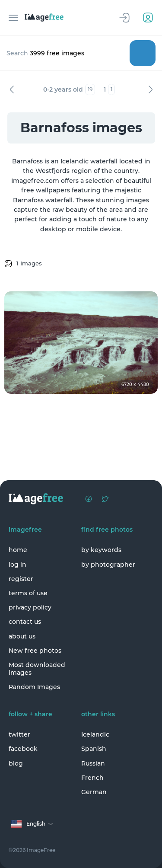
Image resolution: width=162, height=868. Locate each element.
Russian (93, 763)
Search (143, 53)
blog (16, 763)
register (21, 579)
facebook (23, 749)
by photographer (108, 565)
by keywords (101, 550)
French (92, 778)
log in (17, 565)
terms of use (28, 593)
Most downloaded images (37, 669)
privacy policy (30, 607)
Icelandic (95, 734)
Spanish (94, 749)
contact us (25, 622)
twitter (19, 734)
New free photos (35, 651)
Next (150, 89)
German (94, 792)
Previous (12, 89)
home (18, 550)
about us (22, 636)
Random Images (34, 687)
